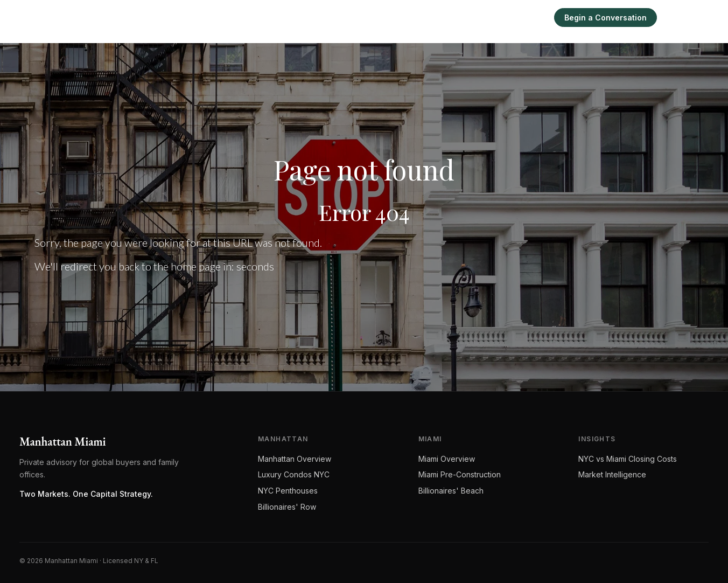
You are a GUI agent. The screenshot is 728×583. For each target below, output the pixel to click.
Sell (532, 18)
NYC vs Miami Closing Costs (628, 459)
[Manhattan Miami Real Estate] (88, 17)
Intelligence (488, 18)
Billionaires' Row (287, 507)
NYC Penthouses (288, 491)
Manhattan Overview (295, 459)
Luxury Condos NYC (294, 474)
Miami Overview (447, 459)
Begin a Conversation (605, 18)
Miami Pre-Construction (460, 474)
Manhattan (392, 18)
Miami (439, 18)
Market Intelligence (612, 474)
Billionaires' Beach (451, 491)
